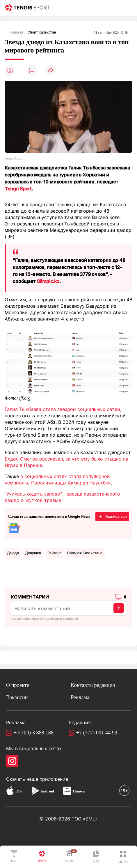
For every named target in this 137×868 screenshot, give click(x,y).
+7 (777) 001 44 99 (97, 733)
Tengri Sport (18, 189)
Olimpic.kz (48, 281)
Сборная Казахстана (85, 553)
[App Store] (10, 791)
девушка (33, 553)
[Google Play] (35, 791)
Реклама (80, 697)
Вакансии (17, 697)
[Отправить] (119, 608)
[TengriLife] (96, 857)
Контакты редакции (93, 685)
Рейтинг (54, 553)
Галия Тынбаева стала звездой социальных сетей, (63, 409)
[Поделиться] (50, 70)
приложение (54, 779)
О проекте (18, 685)
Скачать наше (23, 779)
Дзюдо (13, 553)
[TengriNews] (14, 857)
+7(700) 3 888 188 (34, 733)
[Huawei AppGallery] (67, 791)
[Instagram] (12, 761)
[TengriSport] (42, 857)
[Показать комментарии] (32, 70)
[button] (123, 857)
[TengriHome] (70, 857)
